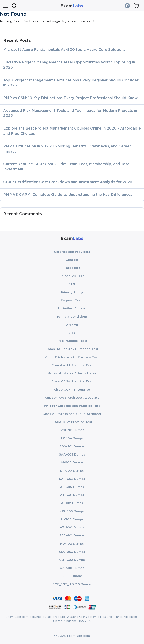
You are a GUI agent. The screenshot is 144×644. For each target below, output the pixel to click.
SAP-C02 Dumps (72, 479)
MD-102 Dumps (72, 544)
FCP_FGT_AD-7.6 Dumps (72, 584)
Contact (72, 260)
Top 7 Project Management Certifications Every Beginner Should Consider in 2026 (71, 83)
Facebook (72, 268)
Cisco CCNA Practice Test (72, 382)
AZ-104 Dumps (72, 438)
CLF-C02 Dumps (72, 560)
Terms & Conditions (72, 317)
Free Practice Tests (72, 341)
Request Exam (72, 300)
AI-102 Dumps (72, 503)
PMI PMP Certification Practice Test (72, 406)
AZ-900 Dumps (72, 527)
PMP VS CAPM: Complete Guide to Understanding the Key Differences (68, 195)
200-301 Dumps (72, 446)
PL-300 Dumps (72, 519)
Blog (72, 333)
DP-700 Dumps (72, 471)
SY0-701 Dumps (72, 430)
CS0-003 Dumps (72, 552)
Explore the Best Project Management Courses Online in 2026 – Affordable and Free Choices (72, 131)
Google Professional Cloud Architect (72, 414)
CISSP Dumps (72, 576)
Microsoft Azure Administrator (72, 373)
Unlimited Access (72, 309)
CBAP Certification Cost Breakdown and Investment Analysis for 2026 (68, 182)
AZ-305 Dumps (72, 487)
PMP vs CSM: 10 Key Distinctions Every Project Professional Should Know (71, 98)
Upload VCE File (72, 276)
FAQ (72, 284)
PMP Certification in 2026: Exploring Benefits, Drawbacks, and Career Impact (67, 149)
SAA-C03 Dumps (72, 455)
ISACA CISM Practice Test (72, 422)
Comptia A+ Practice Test (72, 365)
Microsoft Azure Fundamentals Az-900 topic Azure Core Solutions (64, 50)
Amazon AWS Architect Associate (72, 398)
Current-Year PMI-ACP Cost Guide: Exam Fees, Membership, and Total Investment (67, 167)
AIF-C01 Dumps (72, 495)
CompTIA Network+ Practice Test (72, 357)
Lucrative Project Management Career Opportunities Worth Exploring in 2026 (69, 65)
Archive (72, 325)
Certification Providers (72, 252)
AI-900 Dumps (72, 463)
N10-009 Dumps (72, 511)
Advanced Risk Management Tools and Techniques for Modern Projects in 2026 (70, 113)
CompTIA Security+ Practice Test (72, 349)
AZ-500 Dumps (72, 568)
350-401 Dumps (72, 536)
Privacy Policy (72, 292)
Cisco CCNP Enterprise (72, 390)
